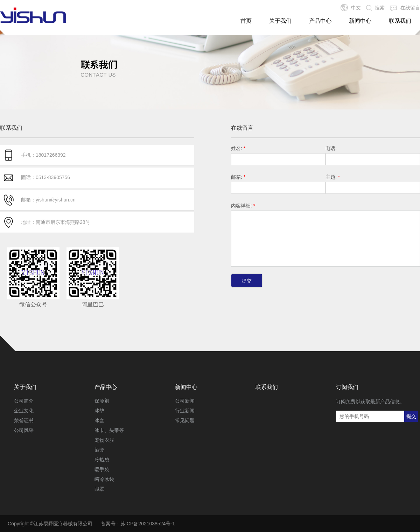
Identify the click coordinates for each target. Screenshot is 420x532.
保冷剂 (102, 401)
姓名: (238, 148)
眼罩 (99, 489)
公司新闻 (185, 401)
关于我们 (280, 21)
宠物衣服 (104, 440)
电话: (331, 148)
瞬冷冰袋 (104, 479)
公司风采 (24, 430)
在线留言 (410, 8)
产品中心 (320, 21)
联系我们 (400, 21)
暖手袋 (102, 469)
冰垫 (99, 411)
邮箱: (238, 177)
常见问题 (185, 420)
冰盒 (99, 420)
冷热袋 (102, 460)
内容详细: (243, 206)
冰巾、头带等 (109, 430)
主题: (333, 177)
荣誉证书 (24, 420)
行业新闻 (185, 411)
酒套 (99, 450)
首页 (246, 21)
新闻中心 (360, 21)
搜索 (380, 8)
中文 (356, 8)
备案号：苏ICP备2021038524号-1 (138, 524)
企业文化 (24, 411)
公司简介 (24, 401)
